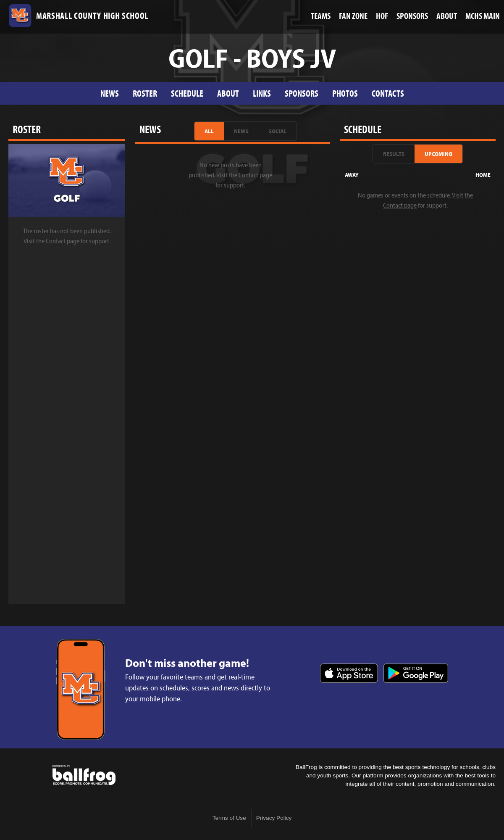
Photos (345, 93)
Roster (145, 93)
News (110, 93)
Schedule (187, 93)
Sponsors (302, 93)
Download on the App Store (349, 673)
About (228, 93)
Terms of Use (229, 818)
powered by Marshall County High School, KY (84, 775)
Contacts (388, 93)
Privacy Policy (274, 818)
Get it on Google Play (416, 673)
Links (262, 93)
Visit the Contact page (51, 241)
